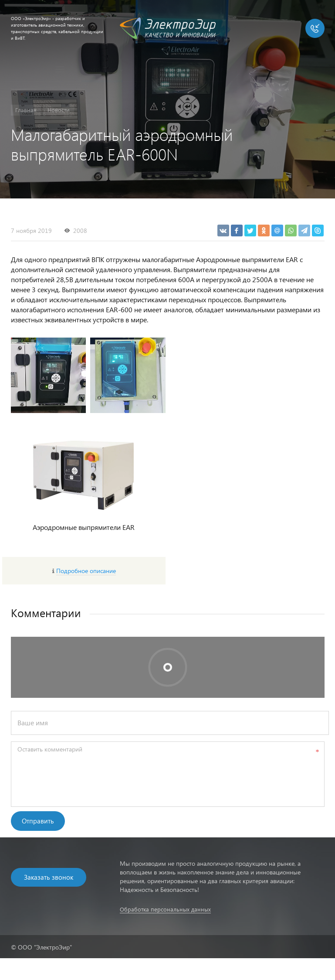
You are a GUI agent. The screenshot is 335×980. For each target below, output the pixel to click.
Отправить (38, 821)
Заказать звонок (49, 877)
